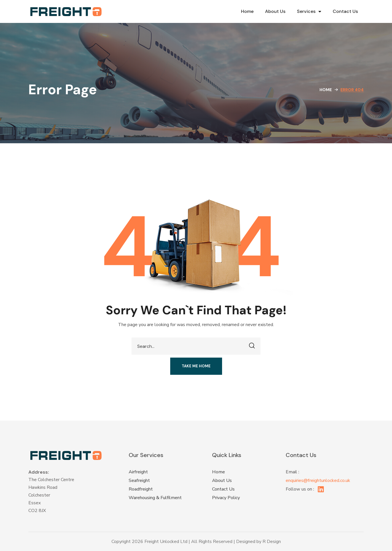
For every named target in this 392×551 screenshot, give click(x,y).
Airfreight (138, 472)
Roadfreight (141, 489)
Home (247, 11)
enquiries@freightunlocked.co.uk (318, 481)
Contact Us (345, 11)
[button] (196, 366)
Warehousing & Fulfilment (155, 498)
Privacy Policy (226, 498)
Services (309, 11)
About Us (275, 11)
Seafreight (139, 481)
